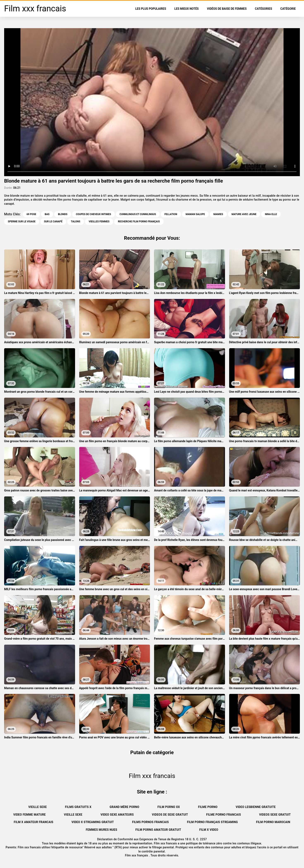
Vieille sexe (38, 807)
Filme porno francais (224, 815)
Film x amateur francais (34, 822)
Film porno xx (169, 807)
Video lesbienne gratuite (256, 807)
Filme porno (208, 807)
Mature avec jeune (244, 214)
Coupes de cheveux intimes (93, 214)
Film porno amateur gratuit (158, 830)
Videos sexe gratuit (275, 815)
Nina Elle (271, 214)
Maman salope (195, 214)
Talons (76, 222)
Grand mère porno (124, 807)
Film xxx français (137, 855)
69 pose (31, 214)
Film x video (209, 830)
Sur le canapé (53, 222)
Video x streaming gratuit (93, 822)
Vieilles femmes (99, 222)
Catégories (264, 9)
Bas (47, 214)
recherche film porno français (139, 222)
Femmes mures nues (102, 830)
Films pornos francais (151, 822)
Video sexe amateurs (117, 815)
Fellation (171, 214)
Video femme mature (29, 815)
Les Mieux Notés (187, 9)
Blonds (63, 214)
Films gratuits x (78, 807)
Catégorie (288, 9)
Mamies (218, 214)
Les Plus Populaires (151, 9)
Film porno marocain (273, 822)
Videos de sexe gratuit (170, 815)
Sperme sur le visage (22, 222)
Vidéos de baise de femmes (227, 9)
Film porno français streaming (212, 822)
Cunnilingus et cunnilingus (138, 214)
